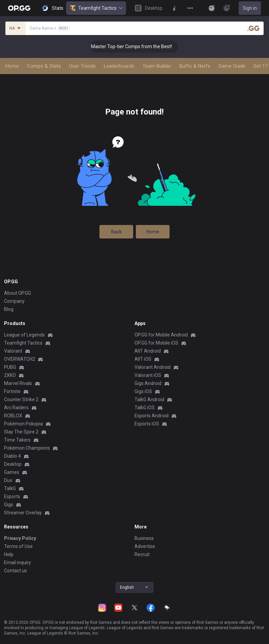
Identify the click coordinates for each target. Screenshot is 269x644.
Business (144, 538)
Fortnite (12, 391)
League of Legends (24, 335)
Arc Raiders (16, 408)
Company (14, 301)
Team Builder (157, 66)
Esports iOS (147, 424)
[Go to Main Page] (19, 8)
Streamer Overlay (23, 513)
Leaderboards (119, 66)
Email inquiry (18, 562)
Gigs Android (148, 383)
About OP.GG (18, 293)
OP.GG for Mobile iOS (156, 343)
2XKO (10, 375)
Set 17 (261, 66)
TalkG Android (149, 399)
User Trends (82, 66)
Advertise (145, 546)
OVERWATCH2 (20, 359)
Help (9, 554)
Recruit (142, 554)
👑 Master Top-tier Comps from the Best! (137, 46)
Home (12, 66)
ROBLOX (13, 416)
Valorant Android (153, 367)
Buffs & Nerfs (195, 66)
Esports (12, 496)
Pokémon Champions (27, 448)
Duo (8, 480)
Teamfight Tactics (96, 8)
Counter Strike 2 (21, 399)
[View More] (190, 8)
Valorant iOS (148, 375)
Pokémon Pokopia (23, 424)
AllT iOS (143, 359)
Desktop (13, 464)
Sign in (250, 8)
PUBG (10, 367)
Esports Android (152, 416)
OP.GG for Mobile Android (161, 335)
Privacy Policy (20, 538)
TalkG (10, 488)
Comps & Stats (44, 66)
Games (12, 472)
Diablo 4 (12, 456)
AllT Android (148, 351)
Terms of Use (18, 546)
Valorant (13, 351)
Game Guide (232, 66)
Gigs (9, 505)
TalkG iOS (145, 408)
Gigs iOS (143, 391)
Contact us (16, 571)
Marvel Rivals (18, 383)
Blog (9, 309)
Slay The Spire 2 (21, 432)
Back (116, 232)
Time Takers (17, 440)
